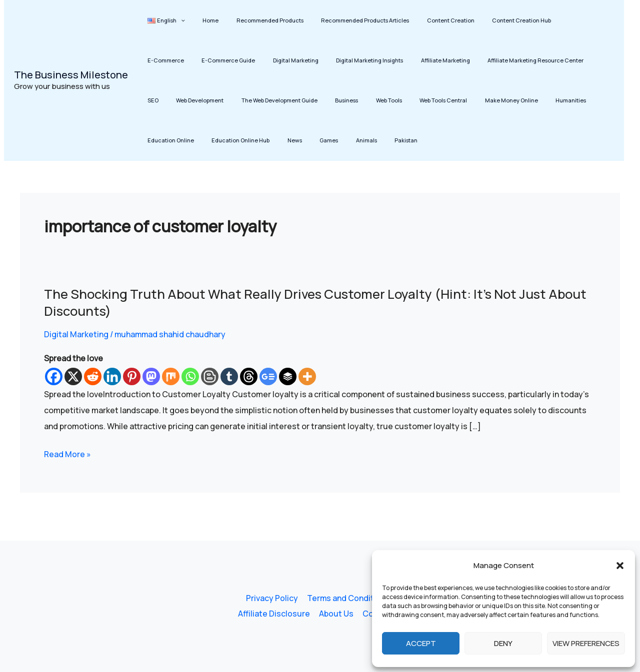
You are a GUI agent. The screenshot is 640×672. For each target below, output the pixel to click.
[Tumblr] (229, 376)
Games (153, 140)
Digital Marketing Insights (298, 60)
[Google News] (268, 376)
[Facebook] (54, 376)
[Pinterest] (132, 376)
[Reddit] (93, 376)
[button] (620, 566)
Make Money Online (387, 100)
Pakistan (217, 140)
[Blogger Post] (210, 376)
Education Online (489, 100)
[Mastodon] (151, 376)
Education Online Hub (552, 100)
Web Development (556, 60)
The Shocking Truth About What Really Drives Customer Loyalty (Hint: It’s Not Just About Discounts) (318, 302)
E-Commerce (543, 20)
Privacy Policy (272, 598)
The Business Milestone (71, 75)
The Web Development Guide (182, 100)
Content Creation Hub (484, 20)
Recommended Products (253, 20)
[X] (73, 376)
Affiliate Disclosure (275, 614)
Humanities (440, 100)
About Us (336, 614)
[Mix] (171, 376)
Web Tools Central (326, 100)
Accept (421, 643)
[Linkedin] (112, 376)
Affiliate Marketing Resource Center (451, 60)
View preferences (586, 643)
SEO (515, 60)
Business (242, 100)
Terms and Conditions (348, 598)
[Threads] (249, 376)
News (600, 100)
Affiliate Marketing (367, 60)
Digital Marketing (231, 60)
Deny (503, 643)
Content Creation (420, 20)
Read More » (67, 454)
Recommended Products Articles (341, 20)
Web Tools (278, 100)
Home (200, 20)
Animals (184, 140)
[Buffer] (288, 376)
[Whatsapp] (190, 376)
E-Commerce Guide (171, 60)
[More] (307, 376)
